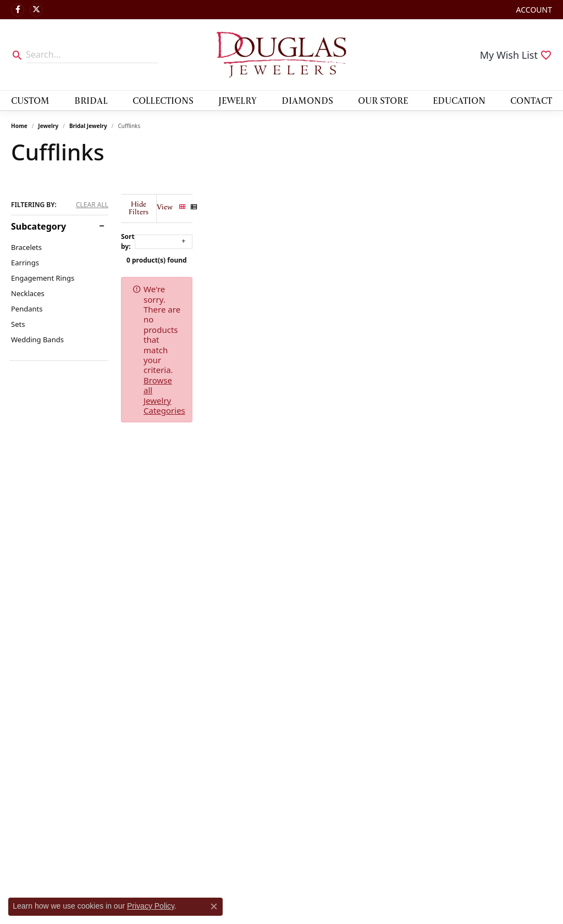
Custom (30, 100)
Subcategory (38, 226)
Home (19, 126)
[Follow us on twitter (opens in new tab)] (36, 10)
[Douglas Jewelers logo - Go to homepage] (281, 55)
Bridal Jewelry (88, 126)
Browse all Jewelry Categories (432, 281)
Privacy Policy (151, 906)
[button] (533, 10)
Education (459, 100)
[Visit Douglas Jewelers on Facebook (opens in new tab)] (18, 10)
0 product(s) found (336, 252)
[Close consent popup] (214, 906)
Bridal (91, 100)
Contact (531, 100)
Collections (163, 100)
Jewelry (238, 100)
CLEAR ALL (92, 205)
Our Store (383, 100)
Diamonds (307, 100)
